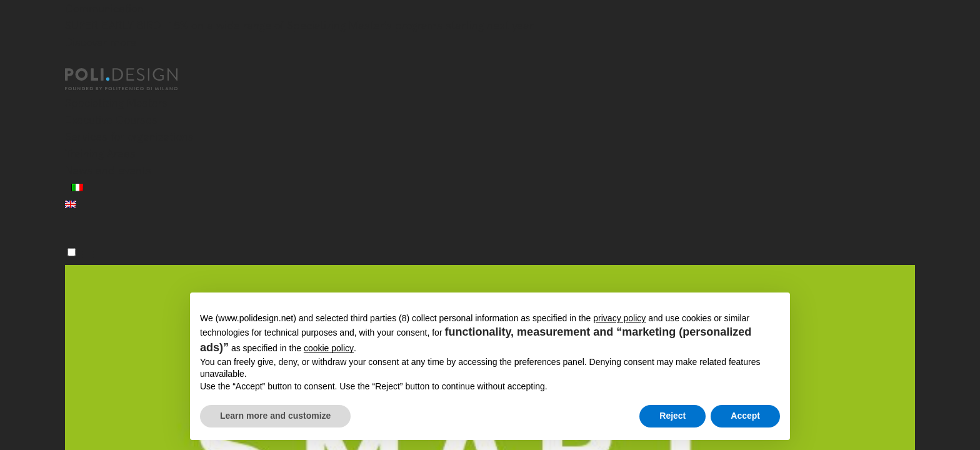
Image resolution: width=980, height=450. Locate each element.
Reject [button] (672, 416)
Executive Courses (111, 120)
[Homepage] (132, 79)
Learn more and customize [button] (275, 416)
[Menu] (72, 252)
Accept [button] (745, 416)
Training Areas (100, 153)
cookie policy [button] (329, 348)
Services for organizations (129, 137)
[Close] (72, 61)
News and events (108, 170)
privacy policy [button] (619, 318)
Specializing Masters (116, 103)
